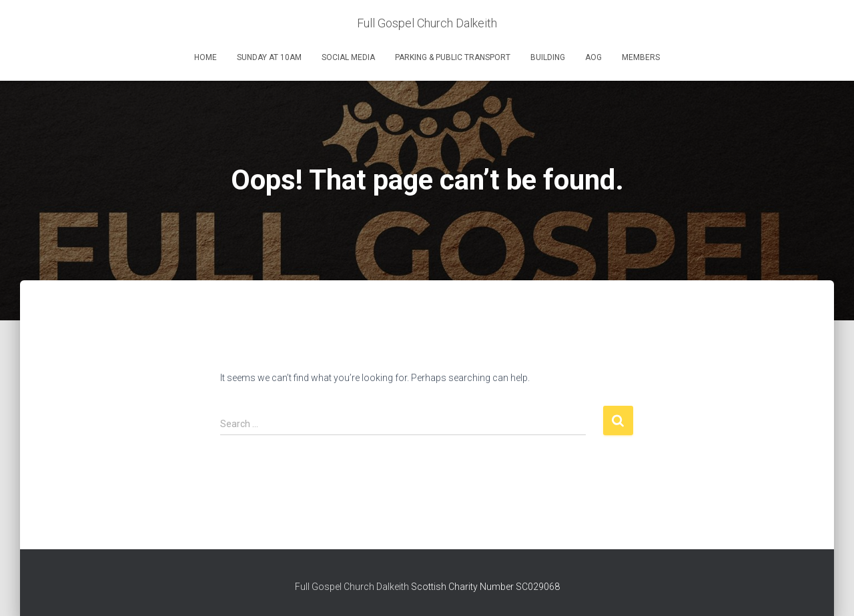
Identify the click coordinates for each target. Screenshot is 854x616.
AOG (593, 57)
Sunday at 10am (269, 57)
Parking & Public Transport (453, 57)
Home (205, 57)
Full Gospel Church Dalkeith (353, 587)
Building (548, 57)
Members (641, 57)
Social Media (348, 57)
